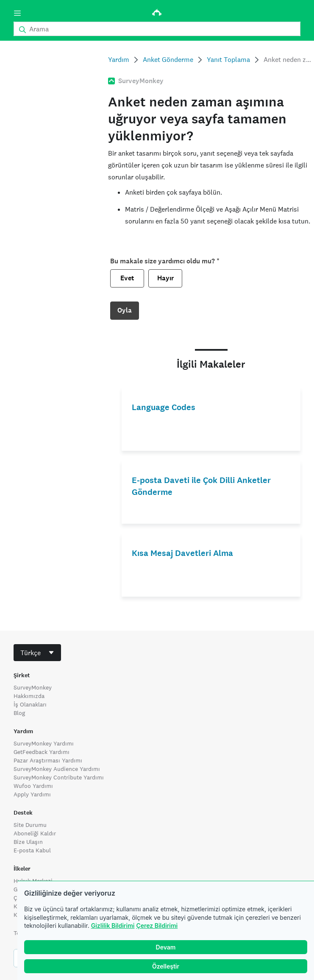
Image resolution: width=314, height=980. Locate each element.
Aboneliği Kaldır (35, 833)
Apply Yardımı (32, 794)
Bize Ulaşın (28, 842)
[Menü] (17, 13)
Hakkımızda (29, 696)
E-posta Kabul (32, 850)
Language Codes (164, 407)
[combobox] (37, 653)
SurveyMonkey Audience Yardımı (57, 769)
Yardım (119, 60)
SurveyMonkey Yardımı (44, 743)
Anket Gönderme (168, 60)
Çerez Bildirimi (157, 926)
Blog (19, 713)
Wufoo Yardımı (33, 786)
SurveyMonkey (33, 687)
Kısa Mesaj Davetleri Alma (182, 553)
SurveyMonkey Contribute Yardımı (59, 777)
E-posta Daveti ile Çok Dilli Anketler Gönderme (201, 486)
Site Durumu (30, 825)
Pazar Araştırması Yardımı (48, 760)
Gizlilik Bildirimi (113, 926)
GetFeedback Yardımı (42, 752)
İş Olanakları (30, 704)
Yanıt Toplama (228, 60)
